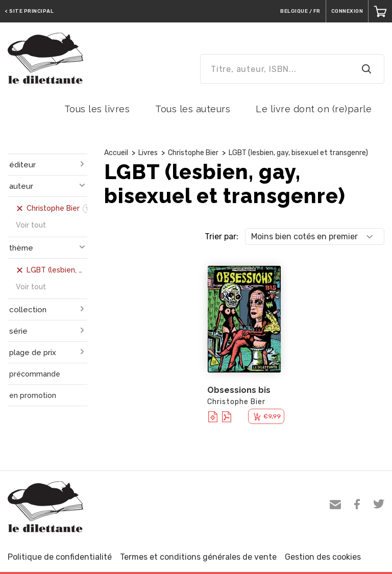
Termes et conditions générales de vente (198, 557)
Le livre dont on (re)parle (314, 109)
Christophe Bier (193, 153)
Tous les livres (97, 109)
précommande (35, 374)
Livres (148, 153)
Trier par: (222, 236)
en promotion (33, 395)
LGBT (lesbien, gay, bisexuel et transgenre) (298, 153)
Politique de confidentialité (60, 557)
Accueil (116, 153)
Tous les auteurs (193, 109)
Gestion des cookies (323, 557)
